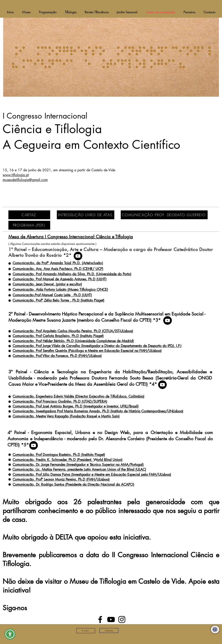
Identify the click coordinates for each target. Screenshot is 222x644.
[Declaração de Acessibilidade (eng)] (215, 629)
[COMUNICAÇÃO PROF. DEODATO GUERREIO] (164, 215)
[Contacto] (109, 631)
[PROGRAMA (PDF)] (29, 225)
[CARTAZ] (29, 215)
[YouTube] (78, 256)
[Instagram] (122, 619)
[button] (10, 634)
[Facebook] (100, 619)
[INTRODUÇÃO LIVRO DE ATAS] (86, 215)
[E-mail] (86, 631)
